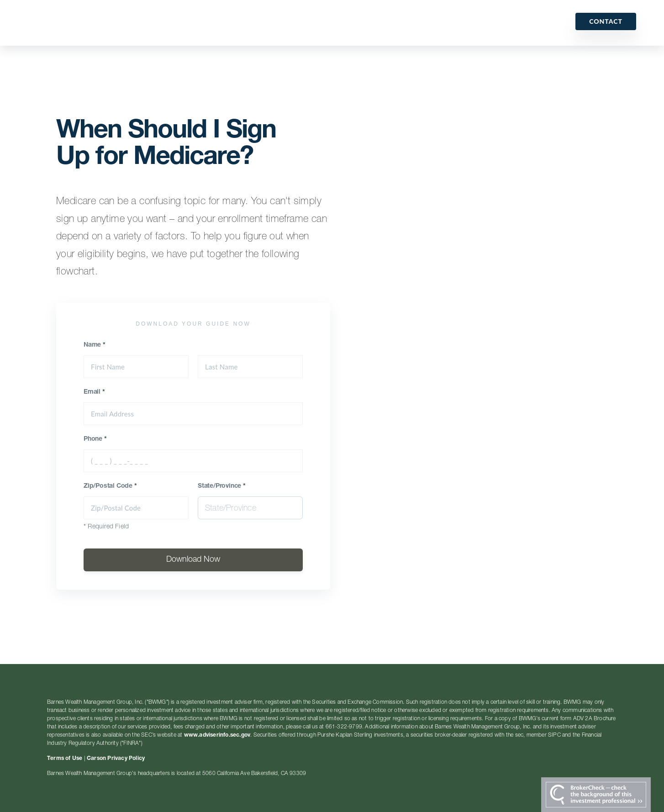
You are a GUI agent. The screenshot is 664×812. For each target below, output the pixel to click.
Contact (606, 21)
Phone (95, 439)
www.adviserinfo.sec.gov (217, 735)
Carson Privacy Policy (116, 759)
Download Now (193, 560)
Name (95, 345)
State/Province (222, 486)
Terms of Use (65, 759)
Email (94, 392)
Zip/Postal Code (110, 486)
